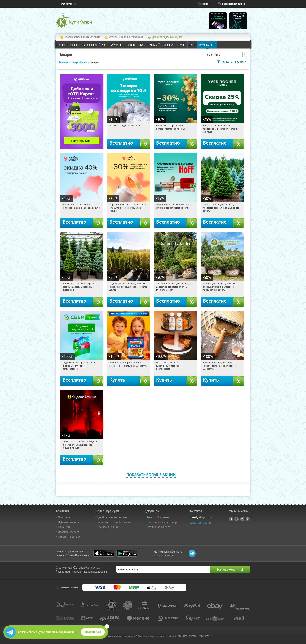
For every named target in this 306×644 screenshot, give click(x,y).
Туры (144, 44)
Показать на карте (232, 62)
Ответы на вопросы (70, 537)
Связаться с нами (200, 523)
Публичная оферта (158, 527)
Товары (132, 44)
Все (58, 45)
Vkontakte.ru (237, 519)
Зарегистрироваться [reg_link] (233, 4)
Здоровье (168, 44)
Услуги (155, 44)
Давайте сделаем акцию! (112, 517)
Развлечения (91, 44)
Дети (192, 44)
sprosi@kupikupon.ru (203, 517)
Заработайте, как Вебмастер (114, 522)
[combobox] (225, 54)
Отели (182, 44)
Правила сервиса (69, 532)
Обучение (118, 44)
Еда (65, 44)
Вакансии (64, 527)
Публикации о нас (69, 522)
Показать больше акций (151, 475)
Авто (105, 44)
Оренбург (66, 4)
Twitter (242, 519)
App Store (104, 553)
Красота (75, 44)
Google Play (127, 553)
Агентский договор (158, 517)
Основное (64, 517)
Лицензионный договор (162, 522)
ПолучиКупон (207, 44)
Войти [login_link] (206, 4)
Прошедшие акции (108, 527)
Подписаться (93, 632)
